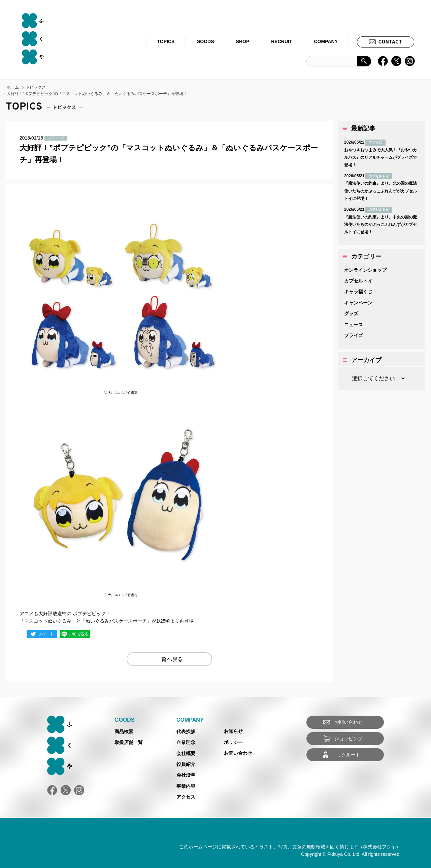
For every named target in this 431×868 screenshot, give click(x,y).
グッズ (351, 313)
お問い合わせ (238, 753)
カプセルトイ (358, 281)
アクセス (186, 797)
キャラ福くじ (358, 292)
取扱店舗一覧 (129, 742)
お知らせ (233, 731)
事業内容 (186, 786)
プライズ (354, 335)
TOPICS (166, 41)
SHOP (243, 41)
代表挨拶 (186, 731)
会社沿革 (186, 775)
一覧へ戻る (169, 659)
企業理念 (186, 742)
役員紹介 (186, 764)
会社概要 (186, 753)
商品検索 (124, 731)
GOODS (205, 41)
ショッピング (349, 739)
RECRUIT (281, 41)
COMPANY (326, 41)
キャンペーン (358, 303)
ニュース (354, 325)
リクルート (349, 755)
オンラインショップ (365, 270)
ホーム (13, 87)
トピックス (36, 87)
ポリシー (233, 742)
